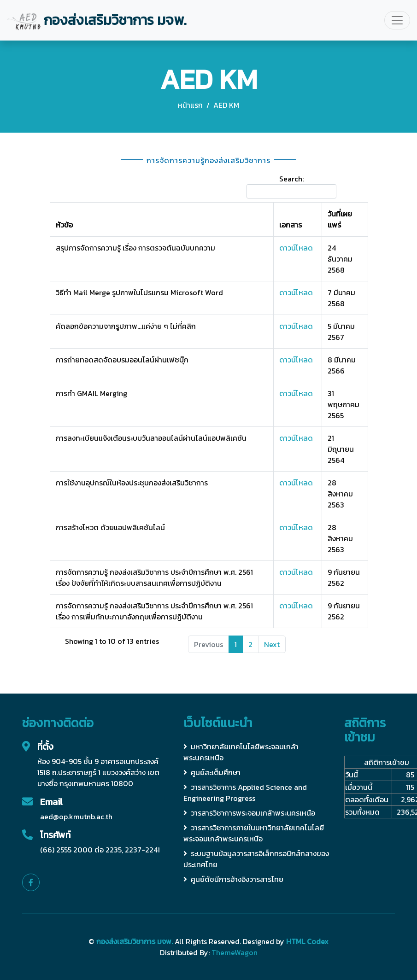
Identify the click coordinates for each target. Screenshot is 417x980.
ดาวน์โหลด (296, 248)
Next (272, 644)
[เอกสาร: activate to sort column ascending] (298, 219)
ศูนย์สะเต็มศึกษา (212, 772)
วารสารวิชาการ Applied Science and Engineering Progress (245, 793)
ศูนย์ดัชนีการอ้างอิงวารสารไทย (233, 879)
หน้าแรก (190, 105)
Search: (291, 186)
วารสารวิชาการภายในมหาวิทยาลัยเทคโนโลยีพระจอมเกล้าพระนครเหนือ (254, 833)
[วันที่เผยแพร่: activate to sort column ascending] (345, 219)
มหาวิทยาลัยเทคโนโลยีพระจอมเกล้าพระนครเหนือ (241, 752)
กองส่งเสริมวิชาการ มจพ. (135, 941)
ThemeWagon (235, 952)
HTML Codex (307, 941)
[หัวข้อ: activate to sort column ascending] (162, 219)
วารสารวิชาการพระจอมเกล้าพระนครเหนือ (249, 813)
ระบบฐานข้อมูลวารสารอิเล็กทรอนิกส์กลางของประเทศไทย (256, 859)
